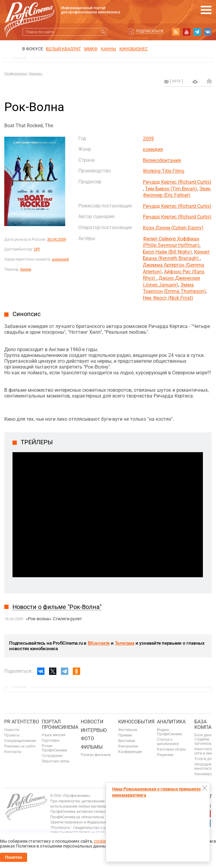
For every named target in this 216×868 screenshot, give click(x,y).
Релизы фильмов (96, 755)
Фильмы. (36, 74)
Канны (108, 49)
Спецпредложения (20, 741)
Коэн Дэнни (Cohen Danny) (173, 228)
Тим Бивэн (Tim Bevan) (171, 189)
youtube (186, 32)
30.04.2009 (57, 239)
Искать (103, 32)
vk (208, 32)
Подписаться (150, 31)
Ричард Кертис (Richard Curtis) (177, 182)
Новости (12, 730)
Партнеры (51, 740)
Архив (26, 269)
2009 (148, 139)
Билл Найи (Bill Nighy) (167, 252)
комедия (153, 149)
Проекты (12, 735)
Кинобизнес (134, 49)
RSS (176, 32)
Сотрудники (52, 756)
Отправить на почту (209, 81)
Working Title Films (164, 171)
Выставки (127, 741)
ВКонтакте (99, 643)
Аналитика (171, 722)
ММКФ (91, 49)
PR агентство (22, 722)
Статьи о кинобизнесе (168, 742)
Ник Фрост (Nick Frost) (168, 298)
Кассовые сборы (171, 749)
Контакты (13, 752)
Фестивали (128, 730)
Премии (125, 735)
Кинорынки (128, 746)
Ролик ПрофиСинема (54, 748)
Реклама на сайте (20, 746)
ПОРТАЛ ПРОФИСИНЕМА (60, 724)
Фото (87, 738)
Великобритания (162, 160)
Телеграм (125, 643)
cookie (100, 841)
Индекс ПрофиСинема (170, 732)
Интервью (94, 730)
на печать (195, 82)
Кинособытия (136, 722)
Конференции (130, 752)
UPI (37, 249)
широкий (60, 259)
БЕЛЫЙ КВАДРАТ (63, 49)
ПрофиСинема (15, 74)
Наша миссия (54, 735)
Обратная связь (56, 761)
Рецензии (165, 755)
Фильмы (92, 747)
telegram (197, 32)
